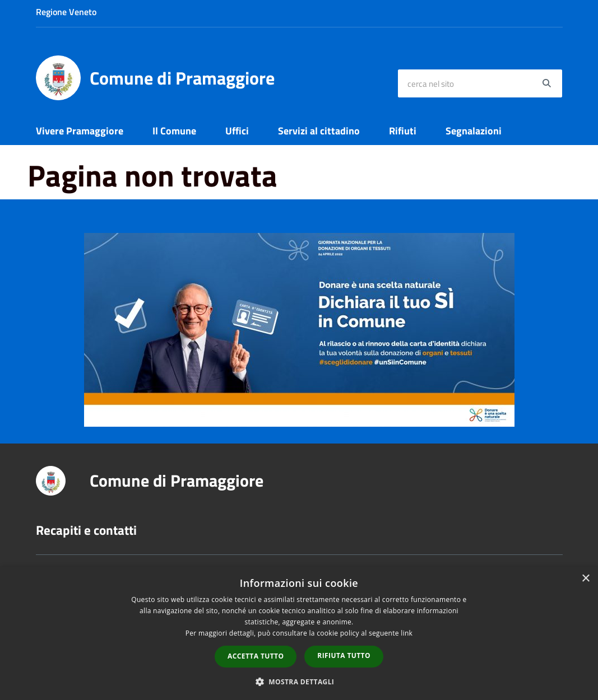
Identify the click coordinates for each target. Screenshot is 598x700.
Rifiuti (403, 131)
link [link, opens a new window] (407, 633)
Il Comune (174, 131)
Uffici (237, 131)
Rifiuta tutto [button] (344, 655)
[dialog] (299, 633)
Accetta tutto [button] (256, 656)
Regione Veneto (66, 12)
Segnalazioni (474, 131)
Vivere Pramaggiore (80, 131)
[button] (299, 681)
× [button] (585, 579)
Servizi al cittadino (319, 131)
